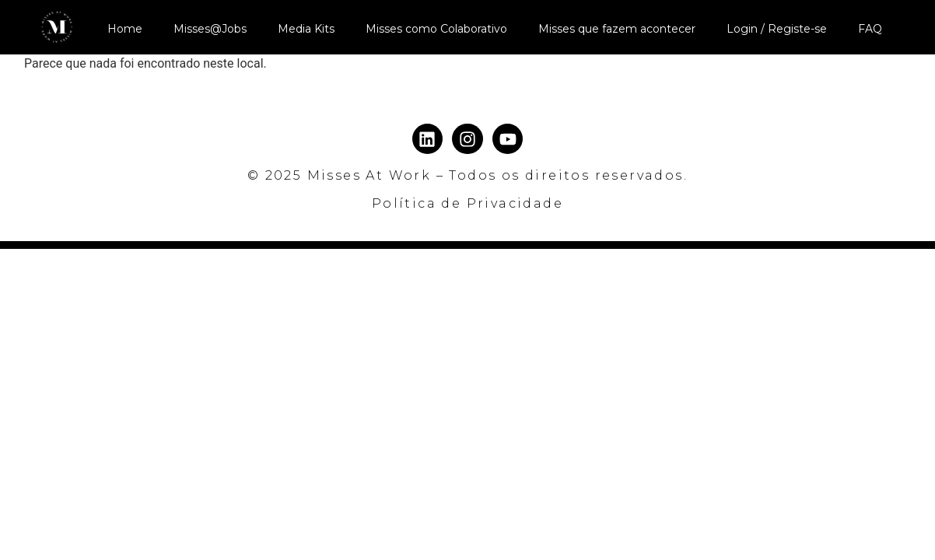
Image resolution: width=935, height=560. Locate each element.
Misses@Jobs (210, 29)
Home (125, 29)
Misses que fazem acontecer (617, 29)
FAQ (870, 29)
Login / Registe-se (777, 29)
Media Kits (306, 29)
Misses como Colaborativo (436, 29)
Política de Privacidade (467, 203)
